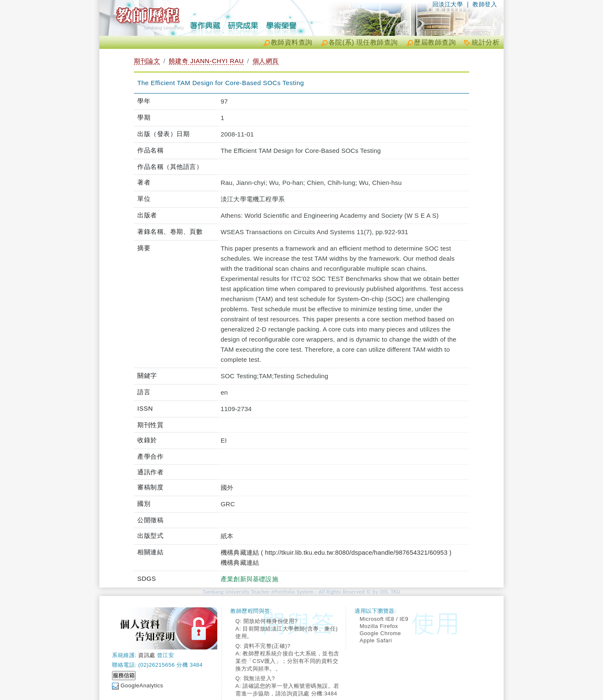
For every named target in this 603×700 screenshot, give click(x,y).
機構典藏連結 (240, 562)
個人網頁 (266, 61)
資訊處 (147, 655)
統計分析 (486, 42)
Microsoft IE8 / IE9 (384, 619)
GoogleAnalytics (142, 685)
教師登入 (485, 4)
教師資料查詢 (292, 42)
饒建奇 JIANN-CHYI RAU (206, 61)
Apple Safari (376, 640)
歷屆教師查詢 (435, 42)
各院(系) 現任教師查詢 (363, 42)
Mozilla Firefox (379, 626)
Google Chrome (380, 633)
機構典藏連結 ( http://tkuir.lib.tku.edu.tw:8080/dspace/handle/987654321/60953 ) (336, 552)
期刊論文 (147, 61)
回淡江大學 (448, 4)
